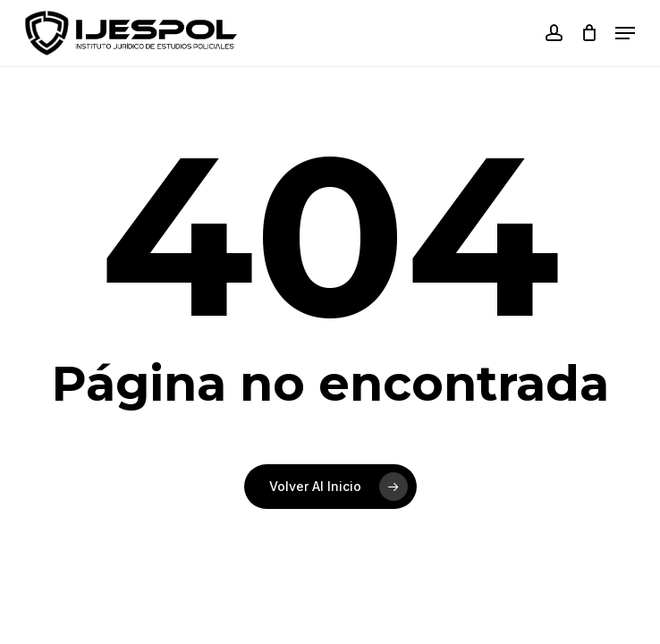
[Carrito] (589, 33)
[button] (625, 33)
